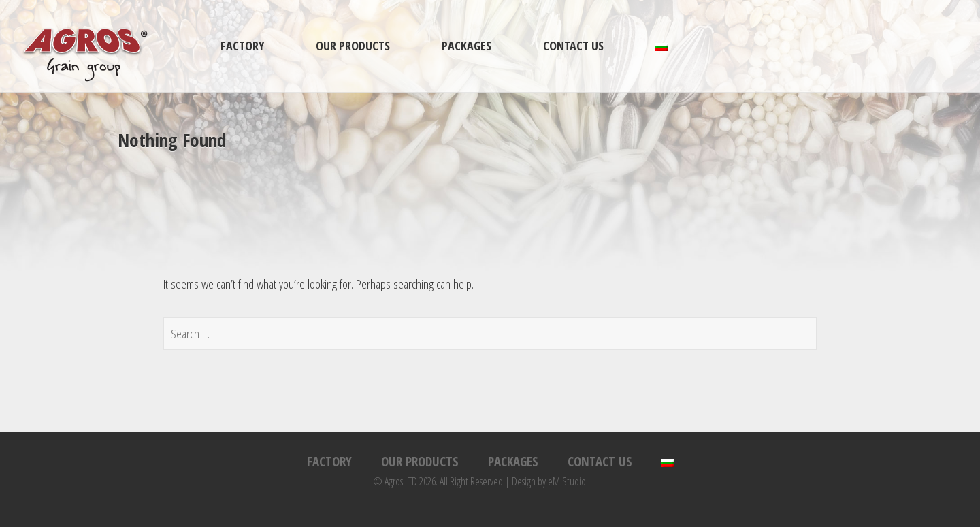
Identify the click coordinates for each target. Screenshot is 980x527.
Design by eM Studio (549, 481)
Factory (242, 46)
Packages (467, 46)
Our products (353, 46)
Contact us (573, 46)
